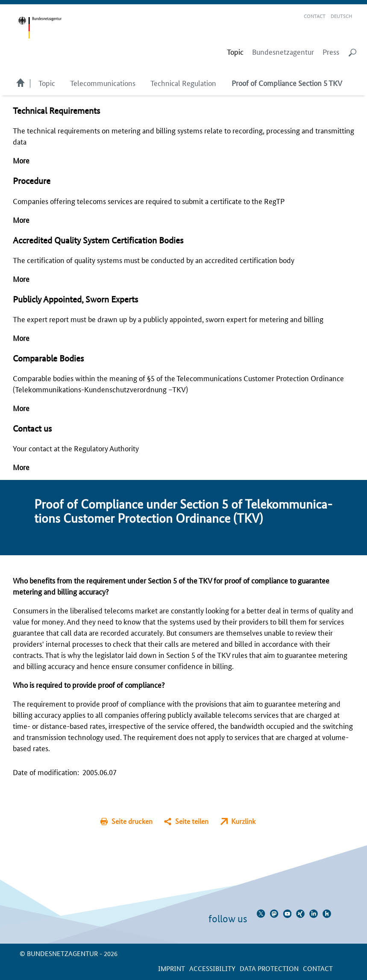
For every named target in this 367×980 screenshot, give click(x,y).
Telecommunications (103, 83)
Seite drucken (132, 821)
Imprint (172, 968)
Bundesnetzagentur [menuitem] (283, 52)
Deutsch (341, 16)
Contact (315, 16)
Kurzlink (243, 821)
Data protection (269, 968)
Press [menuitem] (331, 52)
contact (318, 968)
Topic (47, 83)
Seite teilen (192, 821)
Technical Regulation (183, 83)
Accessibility (212, 968)
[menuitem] (235, 52)
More (21, 160)
